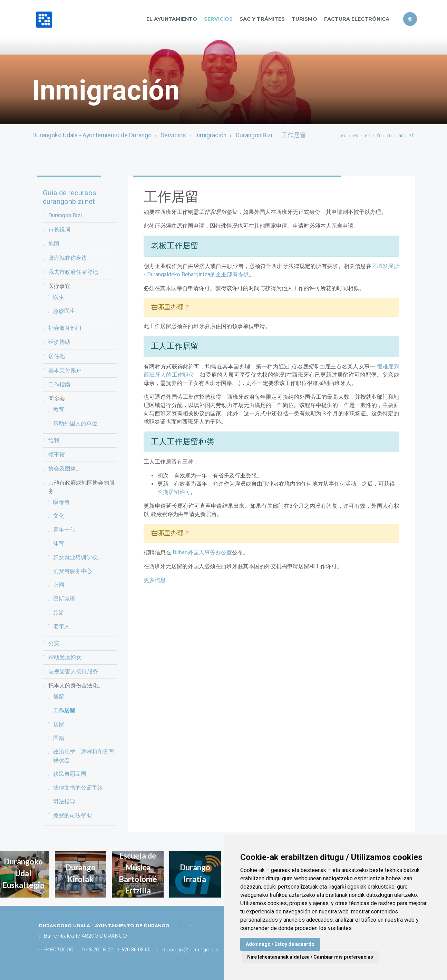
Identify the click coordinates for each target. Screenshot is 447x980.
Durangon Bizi (254, 135)
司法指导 (64, 801)
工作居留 (294, 135)
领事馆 (57, 454)
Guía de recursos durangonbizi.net (70, 197)
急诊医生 (64, 311)
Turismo (304, 19)
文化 (59, 516)
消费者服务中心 (72, 571)
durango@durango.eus (189, 950)
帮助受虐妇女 (65, 657)
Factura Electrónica (357, 19)
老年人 (61, 626)
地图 (54, 244)
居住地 (57, 356)
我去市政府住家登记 (73, 272)
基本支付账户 (65, 370)
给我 (54, 440)
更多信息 (155, 580)
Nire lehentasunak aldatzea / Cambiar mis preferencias (310, 957)
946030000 (56, 950)
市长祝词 (59, 230)
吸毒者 (61, 502)
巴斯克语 (64, 599)
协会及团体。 (65, 469)
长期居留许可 (174, 492)
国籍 (59, 738)
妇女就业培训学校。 (78, 557)
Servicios (218, 19)
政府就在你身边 (68, 258)
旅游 (59, 612)
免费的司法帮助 (72, 815)
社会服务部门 (65, 328)
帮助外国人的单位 (75, 423)
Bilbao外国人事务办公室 (202, 552)
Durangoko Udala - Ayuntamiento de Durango (92, 135)
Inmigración (211, 135)
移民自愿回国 (70, 774)
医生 (59, 297)
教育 (59, 410)
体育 (59, 543)
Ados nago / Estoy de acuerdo (280, 944)
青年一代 (64, 530)
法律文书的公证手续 (78, 788)
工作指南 (59, 384)
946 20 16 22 (95, 950)
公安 (54, 643)
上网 (59, 585)
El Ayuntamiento (172, 19)
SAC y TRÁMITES (262, 19)
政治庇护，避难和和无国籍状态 (84, 756)
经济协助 (59, 342)
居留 (59, 697)
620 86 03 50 (134, 950)
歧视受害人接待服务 (73, 671)
